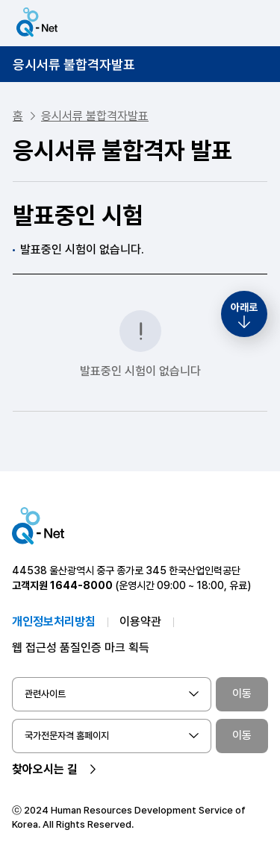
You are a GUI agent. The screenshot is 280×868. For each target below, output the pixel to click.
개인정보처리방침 (54, 622)
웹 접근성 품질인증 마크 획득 (81, 648)
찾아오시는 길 (45, 769)
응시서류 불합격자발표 (74, 65)
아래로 (244, 307)
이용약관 (140, 622)
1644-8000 (81, 585)
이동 (242, 694)
